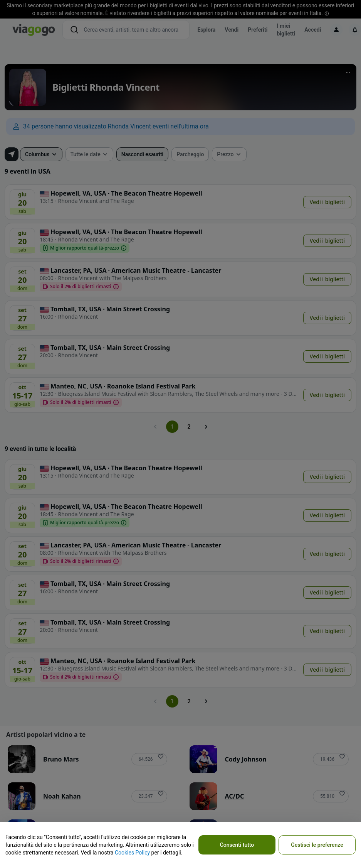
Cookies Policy (132, 853)
